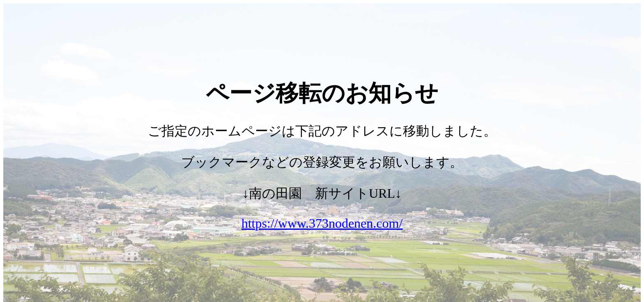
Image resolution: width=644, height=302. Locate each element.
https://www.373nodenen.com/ (322, 223)
